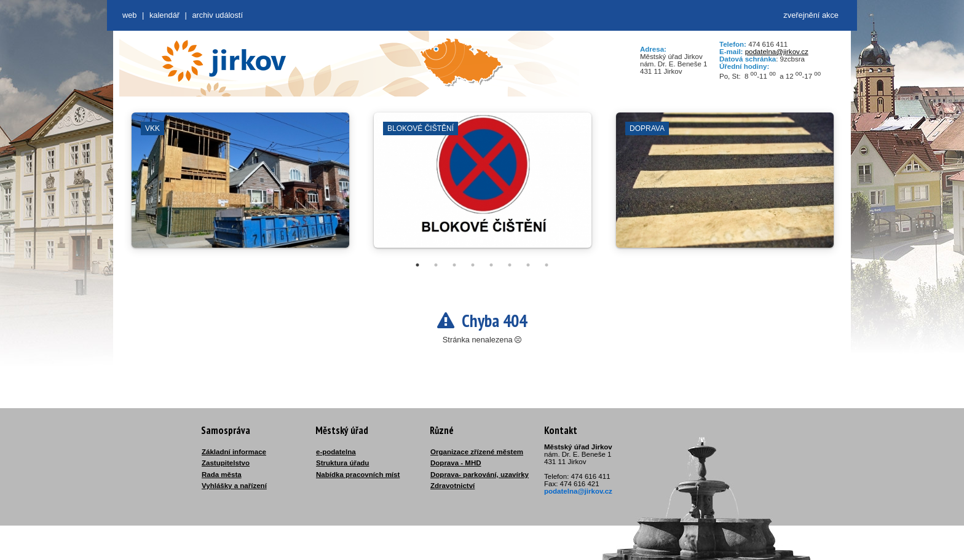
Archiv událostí (217, 15)
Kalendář (164, 15)
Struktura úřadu (342, 463)
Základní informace (234, 452)
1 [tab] (417, 265)
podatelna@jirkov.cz (777, 52)
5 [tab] (491, 265)
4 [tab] (473, 265)
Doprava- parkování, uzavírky (480, 475)
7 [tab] (528, 265)
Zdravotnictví (452, 486)
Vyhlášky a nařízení (234, 486)
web (129, 15)
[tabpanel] (240, 186)
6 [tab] (510, 265)
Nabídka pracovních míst (358, 475)
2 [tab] (436, 265)
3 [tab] (454, 265)
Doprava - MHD (456, 463)
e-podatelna (336, 452)
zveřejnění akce (811, 15)
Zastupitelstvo (226, 463)
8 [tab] (547, 265)
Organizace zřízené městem (477, 452)
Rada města (222, 475)
